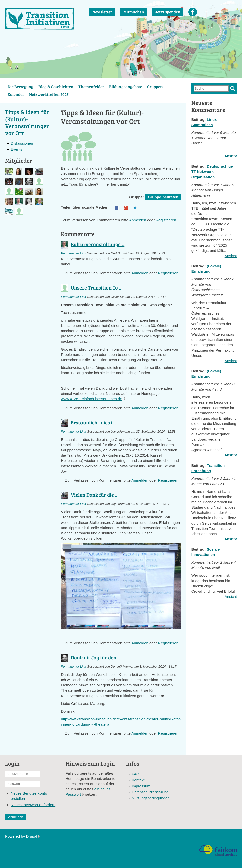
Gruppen (155, 86)
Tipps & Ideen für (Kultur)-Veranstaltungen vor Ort (27, 122)
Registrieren (166, 220)
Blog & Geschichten (56, 86)
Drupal (33, 836)
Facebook (193, 12)
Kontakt (138, 780)
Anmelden (138, 220)
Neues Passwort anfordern (33, 805)
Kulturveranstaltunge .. (98, 244)
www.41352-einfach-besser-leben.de (93, 399)
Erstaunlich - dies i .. (93, 422)
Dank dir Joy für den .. (95, 657)
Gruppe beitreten (163, 197)
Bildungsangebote (126, 86)
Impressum (141, 786)
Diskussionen (22, 143)
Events (16, 149)
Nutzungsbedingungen (151, 798)
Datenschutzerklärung (150, 792)
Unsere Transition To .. (96, 287)
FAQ (136, 774)
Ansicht (231, 156)
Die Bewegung (21, 86)
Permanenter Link (73, 253)
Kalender (16, 94)
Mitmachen (134, 12)
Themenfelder (91, 86)
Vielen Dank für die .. (94, 495)
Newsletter (102, 12)
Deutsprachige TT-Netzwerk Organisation (212, 172)
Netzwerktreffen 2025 (49, 94)
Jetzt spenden (168, 12)
